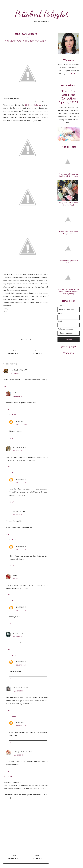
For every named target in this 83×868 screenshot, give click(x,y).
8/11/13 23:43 (18, 579)
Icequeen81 (19, 633)
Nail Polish (23, 42)
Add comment (9, 776)
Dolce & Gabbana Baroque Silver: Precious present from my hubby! (68, 292)
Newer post (14, 354)
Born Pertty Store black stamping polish (69, 233)
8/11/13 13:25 (18, 451)
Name (60, 313)
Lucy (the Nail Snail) (24, 752)
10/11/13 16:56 (18, 691)
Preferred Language (65, 329)
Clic (39, 41)
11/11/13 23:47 (18, 755)
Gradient (10, 42)
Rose (32, 42)
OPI (29, 42)
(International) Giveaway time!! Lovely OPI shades (69, 175)
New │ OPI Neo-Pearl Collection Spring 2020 (69, 97)
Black (19, 41)
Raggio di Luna (21, 688)
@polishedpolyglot (68, 347)
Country (43, 41)
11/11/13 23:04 (21, 726)
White (42, 42)
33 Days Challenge (11, 41)
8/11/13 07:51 (15, 373)
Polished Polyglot (41, 14)
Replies (13, 415)
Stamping (37, 42)
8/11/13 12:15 (18, 396)
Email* (60, 305)
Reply (6, 386)
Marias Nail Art (19, 370)
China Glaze (33, 41)
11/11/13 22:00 (21, 425)
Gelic (15, 575)
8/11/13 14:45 (18, 515)
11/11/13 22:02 (21, 482)
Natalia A (21, 421)
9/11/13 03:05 (18, 637)
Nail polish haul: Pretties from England (69, 204)
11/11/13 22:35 (21, 610)
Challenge (25, 41)
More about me (72, 74)
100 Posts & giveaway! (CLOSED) (69, 262)
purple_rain (19, 448)
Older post (38, 354)
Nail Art (16, 42)
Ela (15, 393)
